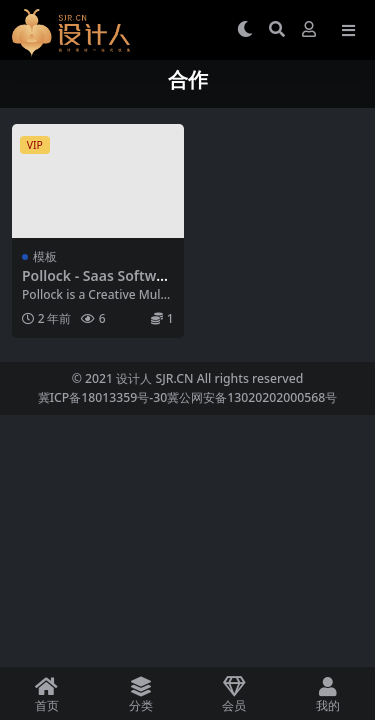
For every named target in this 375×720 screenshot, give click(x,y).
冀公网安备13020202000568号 (252, 397)
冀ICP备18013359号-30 (103, 397)
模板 (45, 256)
